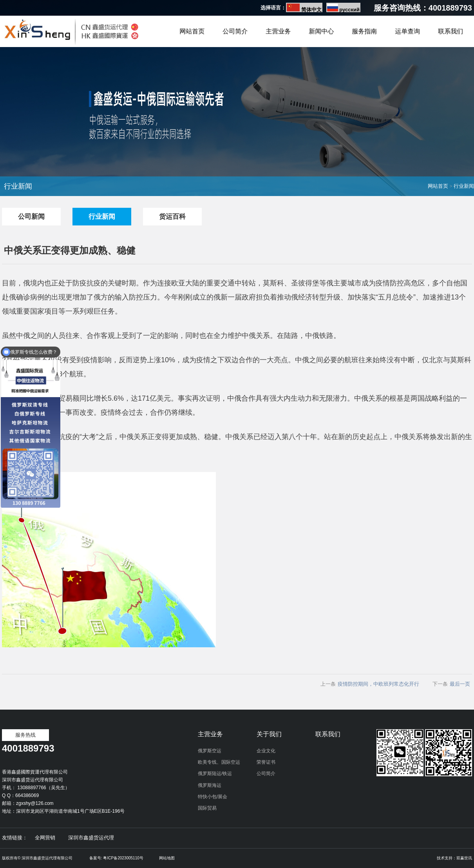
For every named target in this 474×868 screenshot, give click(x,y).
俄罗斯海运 (210, 785)
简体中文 (311, 10)
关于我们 (269, 734)
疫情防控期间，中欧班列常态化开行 (378, 684)
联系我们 (450, 32)
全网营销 (45, 838)
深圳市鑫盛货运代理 (91, 838)
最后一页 (460, 684)
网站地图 (167, 858)
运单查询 (407, 32)
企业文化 (266, 751)
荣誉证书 (266, 762)
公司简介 (235, 32)
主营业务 (278, 32)
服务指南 (364, 32)
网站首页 (192, 32)
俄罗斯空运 (210, 751)
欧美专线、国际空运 (219, 762)
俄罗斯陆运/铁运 (215, 774)
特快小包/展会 (213, 797)
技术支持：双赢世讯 (454, 858)
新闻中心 (321, 32)
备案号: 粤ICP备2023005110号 (116, 858)
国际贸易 (207, 808)
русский (349, 10)
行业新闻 (464, 186)
